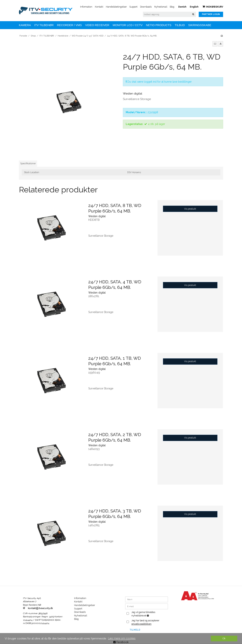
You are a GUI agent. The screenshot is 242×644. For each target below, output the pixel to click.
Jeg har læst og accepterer (145, 622)
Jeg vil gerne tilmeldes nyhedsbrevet (149, 614)
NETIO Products (159, 25)
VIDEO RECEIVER (97, 25)
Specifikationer (28, 163)
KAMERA (25, 25)
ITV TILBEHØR (44, 25)
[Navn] (147, 599)
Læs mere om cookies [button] (122, 638)
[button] (215, 44)
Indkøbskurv (213, 7)
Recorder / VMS (69, 25)
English (194, 7)
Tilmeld (135, 630)
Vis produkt (190, 209)
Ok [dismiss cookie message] (224, 638)
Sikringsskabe (200, 25)
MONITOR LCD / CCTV (128, 25)
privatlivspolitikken (141, 624)
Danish (182, 7)
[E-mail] (147, 606)
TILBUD (180, 25)
